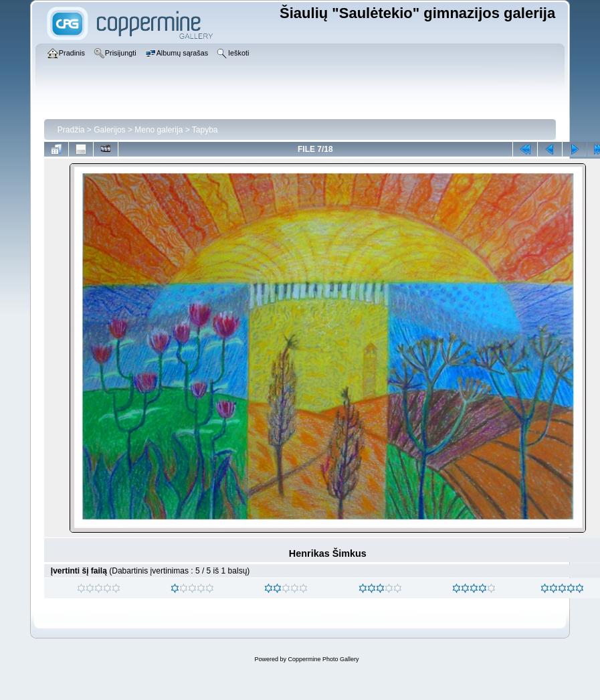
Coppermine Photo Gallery (323, 659)
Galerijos (109, 130)
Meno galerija (159, 130)
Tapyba (205, 130)
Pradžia (71, 130)
